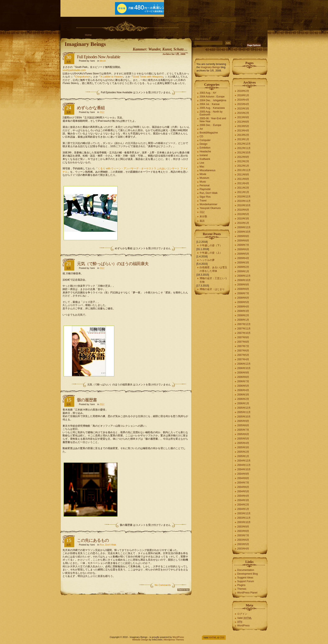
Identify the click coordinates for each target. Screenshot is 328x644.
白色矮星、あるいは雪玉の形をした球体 (213, 269)
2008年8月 (243, 289)
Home (88, 35)
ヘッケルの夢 (207, 260)
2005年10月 (244, 417)
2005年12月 (244, 408)
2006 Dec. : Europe (210, 125)
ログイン (242, 614)
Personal (204, 185)
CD (201, 136)
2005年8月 (243, 425)
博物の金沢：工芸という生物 (213, 280)
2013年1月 (243, 139)
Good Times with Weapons (148, 77)
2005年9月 (243, 421)
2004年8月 (243, 478)
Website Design (140, 640)
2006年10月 (244, 368)
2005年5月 (243, 439)
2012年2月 (243, 161)
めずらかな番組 (91, 108)
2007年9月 (243, 337)
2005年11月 (244, 412)
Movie (103, 61)
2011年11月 (244, 170)
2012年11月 (244, 148)
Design (203, 144)
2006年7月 (243, 381)
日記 (102, 112)
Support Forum (246, 581)
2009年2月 (243, 267)
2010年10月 (244, 205)
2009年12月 (244, 227)
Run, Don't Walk (108, 545)
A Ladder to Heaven (112, 77)
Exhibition (205, 148)
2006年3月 (243, 395)
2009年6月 (243, 249)
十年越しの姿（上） (211, 253)
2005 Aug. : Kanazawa (212, 108)
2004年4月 (243, 496)
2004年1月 (243, 509)
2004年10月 (244, 469)
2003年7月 (243, 535)
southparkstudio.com (74, 70)
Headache (205, 152)
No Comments (163, 585)
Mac (202, 167)
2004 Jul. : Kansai (209, 104)
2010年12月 (244, 197)
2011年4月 (243, 183)
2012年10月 (244, 153)
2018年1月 (243, 95)
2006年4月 (243, 390)
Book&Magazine (209, 133)
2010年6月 (243, 210)
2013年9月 (243, 117)
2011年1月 (243, 192)
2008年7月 (243, 293)
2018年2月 (243, 91)
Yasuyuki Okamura (210, 208)
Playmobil (205, 189)
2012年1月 (243, 166)
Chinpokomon (83, 77)
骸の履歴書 (87, 400)
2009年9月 (243, 236)
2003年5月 (243, 544)
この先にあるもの (93, 540)
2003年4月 (243, 549)
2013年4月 (243, 131)
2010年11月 (244, 201)
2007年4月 (243, 359)
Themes (242, 589)
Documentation (246, 570)
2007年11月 (244, 329)
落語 (202, 221)
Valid (245, 618)
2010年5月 (243, 214)
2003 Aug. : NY (208, 93)
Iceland (204, 155)
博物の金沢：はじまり (212, 289)
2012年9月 (243, 157)
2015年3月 (243, 109)
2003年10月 (244, 522)
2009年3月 (243, 263)
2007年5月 (243, 355)
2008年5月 (243, 302)
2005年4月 (243, 443)
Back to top (183, 590)
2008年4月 (243, 307)
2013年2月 (243, 135)
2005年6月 (243, 434)
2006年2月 (243, 399)
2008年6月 (243, 298)
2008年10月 (244, 280)
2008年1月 (243, 320)
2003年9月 (243, 527)
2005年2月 (243, 452)
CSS (222, 638)
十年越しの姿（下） (211, 245)
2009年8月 (243, 241)
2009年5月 (243, 254)
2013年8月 (243, 122)
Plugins (241, 585)
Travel (203, 201)
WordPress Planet (247, 593)
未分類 (203, 216)
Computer (205, 140)
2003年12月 (244, 513)
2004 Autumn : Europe (212, 97)
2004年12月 (244, 461)
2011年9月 (243, 175)
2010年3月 (243, 219)
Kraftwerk (205, 159)
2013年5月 (243, 126)
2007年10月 (244, 333)
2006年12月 (244, 364)
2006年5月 (243, 386)
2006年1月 (243, 403)
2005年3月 (243, 447)
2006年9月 (243, 373)
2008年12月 (244, 276)
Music (203, 182)
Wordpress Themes (174, 640)
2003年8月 (243, 531)
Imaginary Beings (85, 44)
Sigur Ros (205, 197)
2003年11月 (244, 518)
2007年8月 (243, 342)
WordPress (243, 626)
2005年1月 (243, 456)
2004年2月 (243, 505)
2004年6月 (243, 487)
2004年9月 (243, 474)
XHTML (213, 638)
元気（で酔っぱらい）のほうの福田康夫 (113, 264)
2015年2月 (243, 113)
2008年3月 (243, 311)
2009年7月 (243, 245)
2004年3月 (243, 500)
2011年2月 (243, 188)
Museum (204, 178)
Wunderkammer (208, 204)
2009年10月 (244, 232)
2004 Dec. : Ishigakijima (213, 100)
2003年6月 (243, 540)
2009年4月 (243, 258)
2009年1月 (243, 271)
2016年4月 (243, 100)
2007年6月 (243, 351)
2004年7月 (243, 483)
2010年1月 (243, 223)
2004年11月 (244, 465)
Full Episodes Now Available (99, 57)
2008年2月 (243, 315)
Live (202, 163)
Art (201, 129)
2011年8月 (243, 179)
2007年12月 (244, 324)
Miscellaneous (208, 170)
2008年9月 (243, 285)
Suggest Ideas (245, 578)
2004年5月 (243, 491)
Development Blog (247, 574)
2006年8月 (243, 377)
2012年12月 (244, 144)
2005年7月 (243, 430)
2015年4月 (243, 104)
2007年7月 (243, 346)
